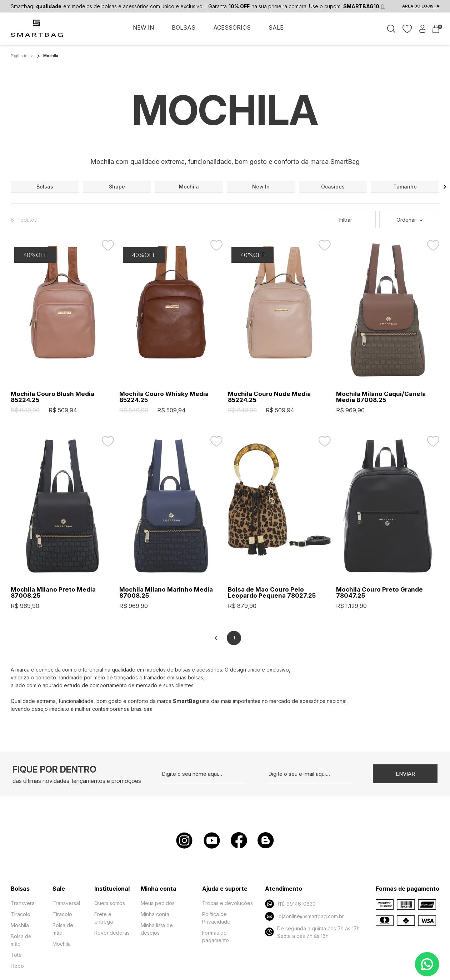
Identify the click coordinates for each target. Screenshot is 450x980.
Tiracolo (21, 914)
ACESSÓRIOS (232, 28)
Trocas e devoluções (227, 903)
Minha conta (155, 914)
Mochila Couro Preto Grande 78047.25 (379, 593)
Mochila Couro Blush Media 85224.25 (52, 397)
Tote (16, 955)
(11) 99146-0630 (290, 904)
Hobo (17, 966)
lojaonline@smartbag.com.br (304, 916)
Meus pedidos (158, 903)
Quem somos (110, 903)
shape (117, 187)
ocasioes (333, 187)
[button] (445, 187)
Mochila (20, 925)
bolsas (45, 187)
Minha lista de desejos (157, 929)
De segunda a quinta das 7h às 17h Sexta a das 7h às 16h (312, 932)
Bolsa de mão (21, 940)
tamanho (405, 187)
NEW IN (143, 28)
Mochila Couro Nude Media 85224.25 (269, 397)
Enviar (405, 774)
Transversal (66, 903)
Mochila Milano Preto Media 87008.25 (53, 593)
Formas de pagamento (216, 936)
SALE (276, 28)
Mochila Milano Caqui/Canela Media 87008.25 (381, 397)
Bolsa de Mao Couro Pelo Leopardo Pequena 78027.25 (272, 593)
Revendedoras (112, 933)
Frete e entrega (104, 918)
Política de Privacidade (216, 918)
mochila (189, 187)
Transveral (23, 903)
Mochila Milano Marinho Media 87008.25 (166, 593)
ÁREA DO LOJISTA (421, 6)
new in (261, 187)
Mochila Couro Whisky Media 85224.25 (164, 397)
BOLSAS (184, 28)
